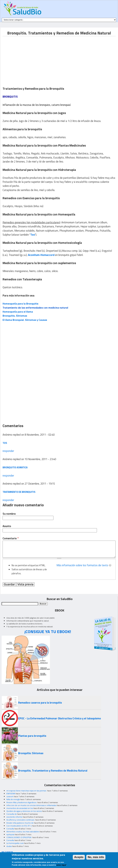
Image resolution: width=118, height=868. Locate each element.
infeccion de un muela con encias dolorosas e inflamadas (31, 805)
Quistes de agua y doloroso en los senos (24, 811)
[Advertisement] (30, 59)
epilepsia (10, 834)
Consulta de (12, 814)
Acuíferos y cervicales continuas (21, 820)
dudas (9, 846)
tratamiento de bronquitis (19, 492)
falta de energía (13, 799)
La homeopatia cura (15, 843)
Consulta (10, 829)
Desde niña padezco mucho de (20, 823)
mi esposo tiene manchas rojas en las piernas (27, 791)
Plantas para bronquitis (32, 736)
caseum (10, 796)
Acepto (79, 857)
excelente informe (14, 817)
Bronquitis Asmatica (15, 467)
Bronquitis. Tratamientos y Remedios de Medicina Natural (53, 771)
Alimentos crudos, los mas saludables (23, 832)
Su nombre (9, 514)
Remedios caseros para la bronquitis (40, 703)
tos (5, 443)
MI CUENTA (7, 852)
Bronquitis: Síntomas (31, 753)
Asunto (7, 526)
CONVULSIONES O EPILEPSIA (19, 837)
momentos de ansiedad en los (20, 808)
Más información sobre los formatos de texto (82, 565)
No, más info (96, 857)
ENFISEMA (11, 794)
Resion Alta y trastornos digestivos (22, 802)
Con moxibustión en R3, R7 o (19, 826)
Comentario (11, 538)
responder (8, 451)
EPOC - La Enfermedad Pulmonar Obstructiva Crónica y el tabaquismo (60, 718)
